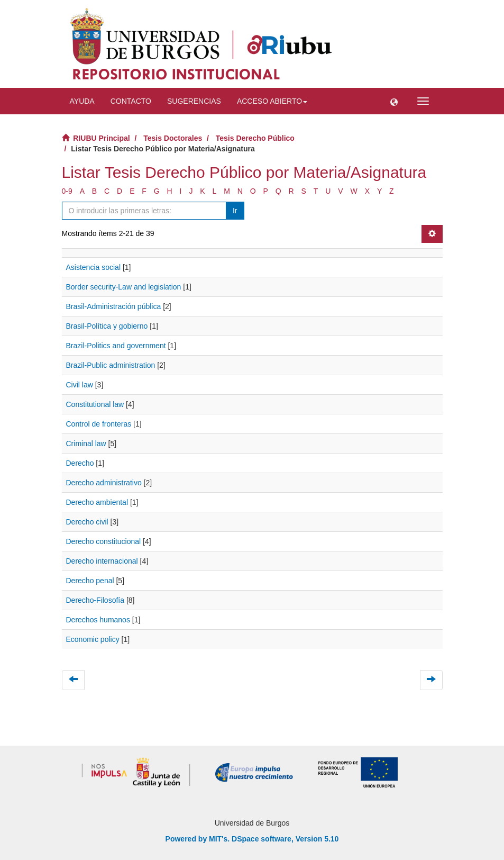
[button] (394, 101)
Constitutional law (95, 404)
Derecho (80, 463)
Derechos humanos (98, 620)
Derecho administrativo (104, 483)
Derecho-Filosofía (95, 600)
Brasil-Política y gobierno (107, 326)
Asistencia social (94, 267)
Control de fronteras (99, 424)
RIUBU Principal (101, 138)
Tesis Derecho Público (255, 138)
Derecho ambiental (97, 502)
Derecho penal (90, 581)
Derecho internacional (102, 561)
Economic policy (93, 639)
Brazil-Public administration (111, 365)
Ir (235, 211)
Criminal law (86, 443)
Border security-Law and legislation (124, 287)
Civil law (80, 385)
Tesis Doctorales (173, 138)
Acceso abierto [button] (272, 101)
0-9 (67, 191)
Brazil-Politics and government (116, 346)
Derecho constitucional (104, 541)
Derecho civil (87, 522)
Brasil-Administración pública (114, 306)
